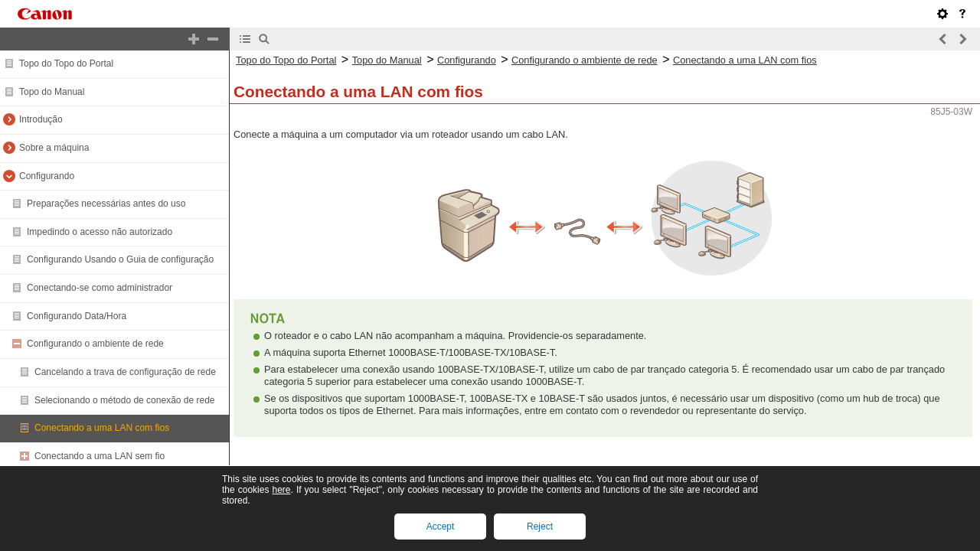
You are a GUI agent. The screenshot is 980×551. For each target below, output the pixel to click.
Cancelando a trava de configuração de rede (125, 372)
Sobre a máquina (54, 148)
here (281, 490)
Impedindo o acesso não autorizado (100, 232)
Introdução (41, 119)
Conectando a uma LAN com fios (102, 428)
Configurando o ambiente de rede (95, 344)
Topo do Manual (52, 92)
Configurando (47, 176)
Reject (540, 527)
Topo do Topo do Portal (66, 64)
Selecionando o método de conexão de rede (125, 400)
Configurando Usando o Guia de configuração (120, 259)
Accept (441, 527)
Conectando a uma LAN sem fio (100, 456)
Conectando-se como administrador (100, 288)
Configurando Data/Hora (77, 316)
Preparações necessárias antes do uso (106, 204)
